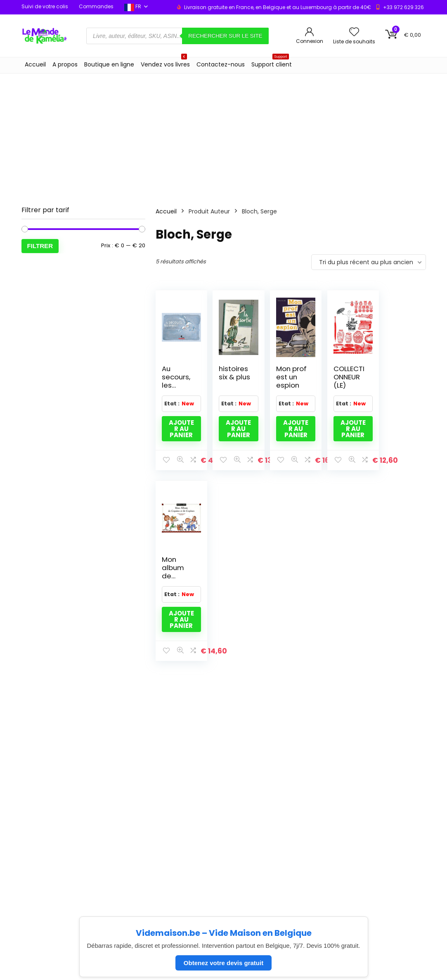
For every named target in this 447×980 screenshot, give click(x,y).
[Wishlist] (354, 32)
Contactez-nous (221, 64)
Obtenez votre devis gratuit (223, 963)
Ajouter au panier (180, 429)
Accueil (35, 64)
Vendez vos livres (165, 63)
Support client (272, 63)
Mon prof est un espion (287, 377)
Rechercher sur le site (225, 36)
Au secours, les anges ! (176, 381)
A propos (65, 64)
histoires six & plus (231, 377)
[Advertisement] (223, 135)
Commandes (96, 6)
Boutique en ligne (109, 64)
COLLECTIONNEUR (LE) (342, 377)
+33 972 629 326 (403, 7)
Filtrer (40, 246)
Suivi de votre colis (45, 6)
